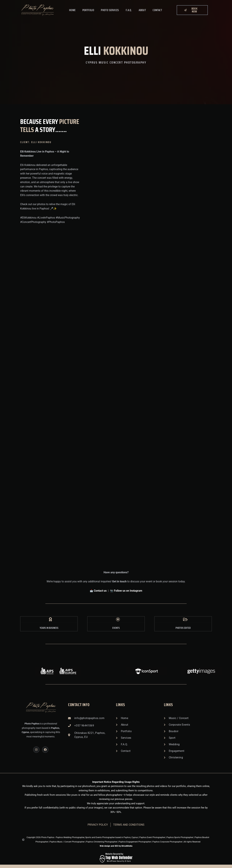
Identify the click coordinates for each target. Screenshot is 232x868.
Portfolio (88, 10)
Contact (157, 10)
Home (72, 10)
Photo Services (110, 10)
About (142, 10)
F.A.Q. (129, 10)
